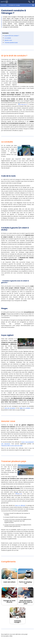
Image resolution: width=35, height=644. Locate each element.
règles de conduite (25, 408)
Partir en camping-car (26, 583)
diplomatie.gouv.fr (23, 104)
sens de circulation (10, 408)
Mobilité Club (19, 494)
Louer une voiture (9, 582)
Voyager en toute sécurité (9, 601)
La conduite (8, 38)
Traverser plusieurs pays (11, 43)
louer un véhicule (20, 505)
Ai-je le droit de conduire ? (12, 36)
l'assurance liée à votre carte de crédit (12, 446)
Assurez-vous (8, 40)
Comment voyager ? (17, 622)
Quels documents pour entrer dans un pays (26, 602)
